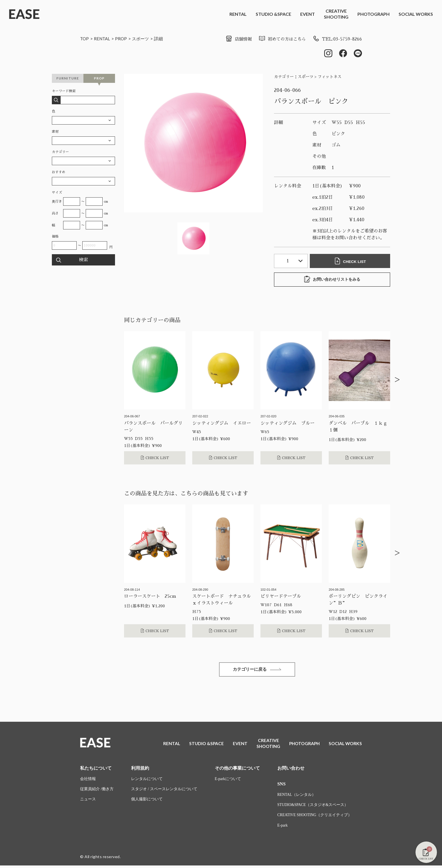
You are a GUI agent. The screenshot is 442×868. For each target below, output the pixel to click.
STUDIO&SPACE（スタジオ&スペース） (313, 807)
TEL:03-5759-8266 (337, 39)
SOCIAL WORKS (416, 14)
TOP (85, 38)
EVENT (308, 14)
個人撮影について (147, 802)
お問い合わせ (291, 770)
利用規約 (140, 770)
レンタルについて (147, 781)
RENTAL (238, 14)
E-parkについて (228, 781)
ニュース (88, 802)
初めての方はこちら (280, 39)
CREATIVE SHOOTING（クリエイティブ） (315, 817)
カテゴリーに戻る (257, 670)
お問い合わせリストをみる (332, 280)
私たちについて (96, 770)
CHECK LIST (351, 262)
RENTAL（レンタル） (297, 797)
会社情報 (88, 781)
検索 (83, 260)
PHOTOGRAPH (374, 14)
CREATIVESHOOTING (336, 14)
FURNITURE (68, 79)
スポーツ (143, 38)
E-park (283, 828)
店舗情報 (234, 39)
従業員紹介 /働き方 (97, 791)
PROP (123, 38)
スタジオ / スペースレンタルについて (164, 791)
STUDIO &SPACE (273, 14)
